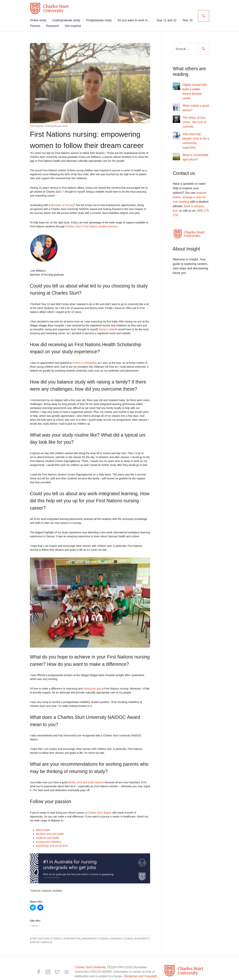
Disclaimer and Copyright (140, 973)
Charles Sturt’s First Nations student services (92, 224)
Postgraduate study (105, 17)
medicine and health (48, 835)
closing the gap (92, 686)
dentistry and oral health (50, 831)
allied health (43, 827)
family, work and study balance (86, 780)
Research (74, 23)
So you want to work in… (140, 17)
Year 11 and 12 (172, 17)
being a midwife (108, 327)
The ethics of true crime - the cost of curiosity (194, 119)
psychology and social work (52, 843)
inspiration (73, 936)
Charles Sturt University (90, 964)
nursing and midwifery (49, 839)
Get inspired (94, 23)
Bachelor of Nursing (63, 202)
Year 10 (41, 23)
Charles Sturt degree (99, 810)
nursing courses (122, 936)
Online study (44, 17)
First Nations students (47, 936)
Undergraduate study (72, 17)
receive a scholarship (85, 360)
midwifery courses (96, 936)
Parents (57, 23)
